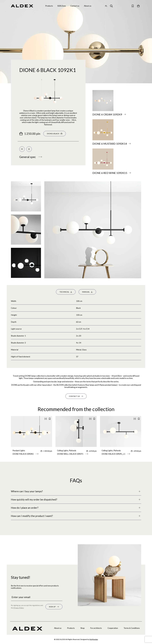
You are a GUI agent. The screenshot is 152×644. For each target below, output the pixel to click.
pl (106, 6)
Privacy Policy (19, 608)
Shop (83, 628)
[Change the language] (106, 6)
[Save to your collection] (29, 149)
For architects (96, 628)
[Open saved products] (133, 6)
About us (58, 628)
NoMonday (94, 639)
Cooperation (113, 628)
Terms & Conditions (132, 628)
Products (71, 628)
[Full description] (76, 491)
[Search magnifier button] (112, 6)
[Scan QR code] (22, 149)
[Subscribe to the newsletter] (54, 607)
